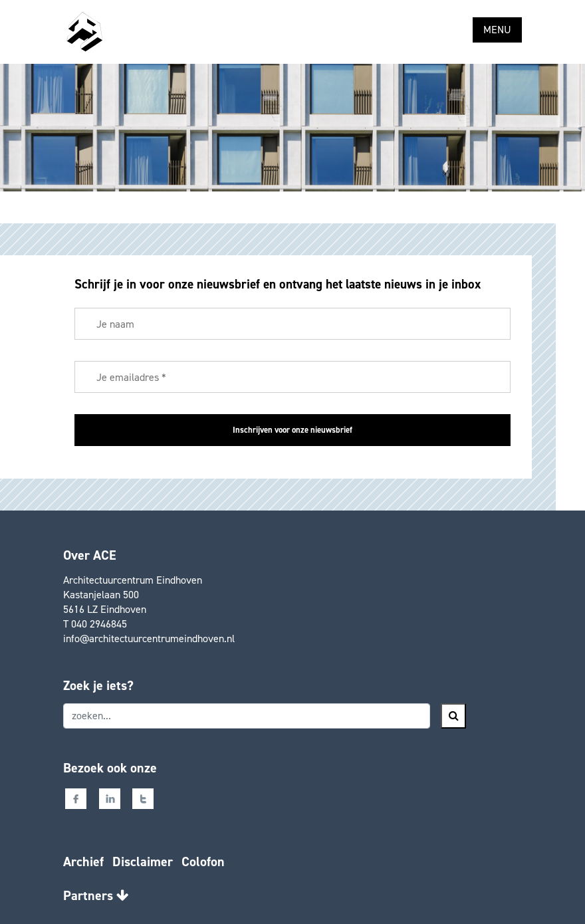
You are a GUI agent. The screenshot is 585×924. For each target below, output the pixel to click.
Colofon (203, 862)
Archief (83, 862)
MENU (497, 30)
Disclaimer (143, 862)
